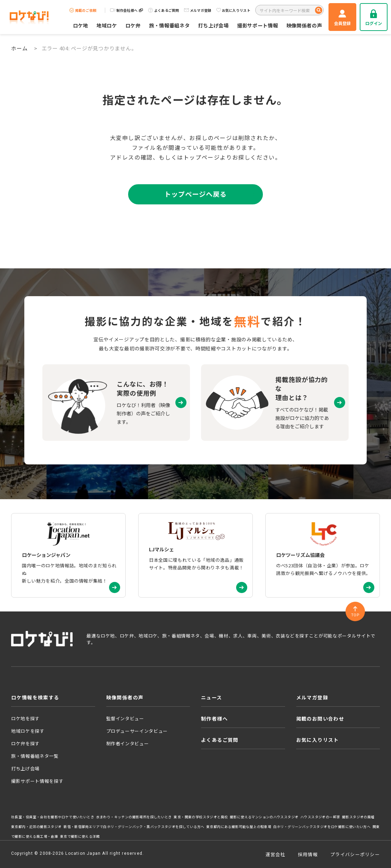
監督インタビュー (125, 718)
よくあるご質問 (164, 10)
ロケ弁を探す (25, 743)
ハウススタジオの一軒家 (320, 817)
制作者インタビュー (128, 743)
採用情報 (308, 854)
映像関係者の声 (304, 25)
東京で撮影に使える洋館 (80, 836)
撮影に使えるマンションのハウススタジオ (264, 817)
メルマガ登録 (198, 10)
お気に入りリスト (233, 10)
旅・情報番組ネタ (169, 25)
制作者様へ (214, 719)
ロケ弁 (133, 25)
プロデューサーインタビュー (137, 731)
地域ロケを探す (28, 731)
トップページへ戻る (195, 194)
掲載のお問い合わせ (320, 719)
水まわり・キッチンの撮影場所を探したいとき (134, 817)
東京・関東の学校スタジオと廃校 (201, 817)
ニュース (212, 697)
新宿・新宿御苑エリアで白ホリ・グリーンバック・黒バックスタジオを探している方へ (134, 827)
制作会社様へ (127, 10)
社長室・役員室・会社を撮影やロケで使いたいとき (53, 817)
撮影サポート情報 (258, 25)
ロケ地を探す (25, 718)
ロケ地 (81, 25)
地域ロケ (107, 25)
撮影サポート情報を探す (37, 781)
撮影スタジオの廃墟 (358, 817)
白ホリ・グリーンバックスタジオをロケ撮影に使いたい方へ (322, 827)
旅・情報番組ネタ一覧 (35, 756)
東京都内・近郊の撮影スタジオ (36, 827)
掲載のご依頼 (83, 10)
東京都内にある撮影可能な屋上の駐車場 (239, 827)
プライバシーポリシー (355, 854)
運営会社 (276, 854)
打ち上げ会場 (214, 25)
